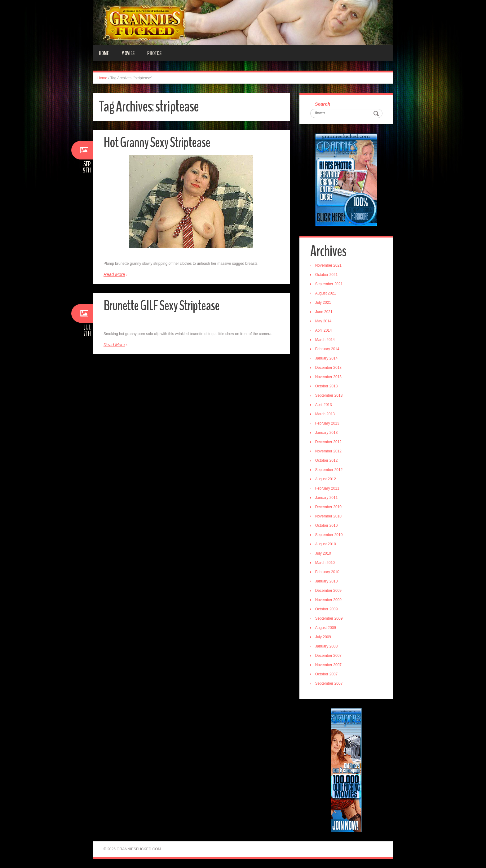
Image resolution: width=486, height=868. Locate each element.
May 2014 (323, 321)
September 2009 (329, 618)
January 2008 (327, 646)
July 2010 (323, 553)
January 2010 (327, 581)
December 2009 (328, 591)
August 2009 (326, 628)
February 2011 (327, 488)
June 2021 (324, 312)
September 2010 (329, 535)
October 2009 (327, 609)
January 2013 (327, 433)
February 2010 (327, 572)
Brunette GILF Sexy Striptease (161, 306)
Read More (114, 274)
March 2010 (325, 563)
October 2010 (327, 526)
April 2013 (324, 405)
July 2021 (323, 303)
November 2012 (328, 451)
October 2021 (327, 275)
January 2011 (327, 498)
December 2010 (328, 507)
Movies (128, 53)
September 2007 (329, 683)
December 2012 (328, 442)
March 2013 (325, 414)
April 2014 (324, 330)
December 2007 (328, 656)
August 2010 (326, 544)
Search (323, 104)
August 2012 (326, 479)
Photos (154, 53)
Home (104, 53)
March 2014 (325, 340)
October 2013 (327, 386)
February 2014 (327, 349)
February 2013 (327, 423)
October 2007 (327, 674)
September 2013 (329, 395)
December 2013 (328, 368)
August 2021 (326, 293)
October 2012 (327, 460)
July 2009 (323, 637)
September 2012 (329, 470)
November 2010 (328, 516)
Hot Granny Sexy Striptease (157, 143)
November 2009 (328, 600)
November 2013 (328, 377)
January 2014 (327, 358)
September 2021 (329, 284)
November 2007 (328, 665)
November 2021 (328, 265)
